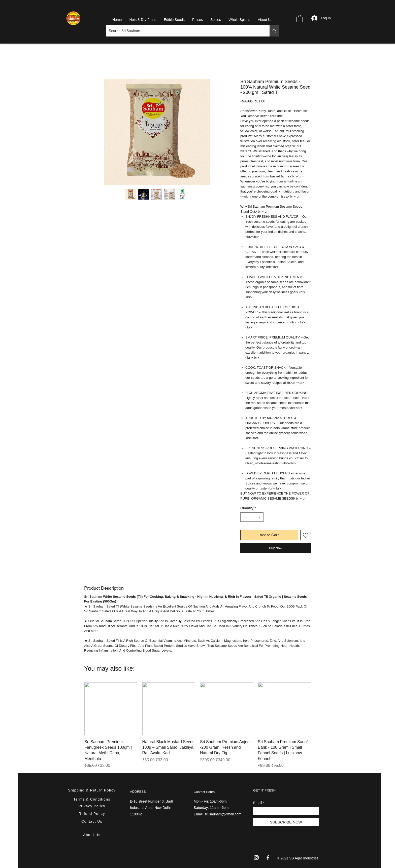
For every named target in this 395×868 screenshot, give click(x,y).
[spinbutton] (252, 517)
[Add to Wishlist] (306, 535)
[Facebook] (268, 858)
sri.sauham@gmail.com (223, 814)
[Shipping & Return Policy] (92, 790)
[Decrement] (244, 517)
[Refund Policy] (92, 814)
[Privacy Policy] (92, 806)
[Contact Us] (92, 821)
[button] (300, 18)
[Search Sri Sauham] (184, 31)
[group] (197, 725)
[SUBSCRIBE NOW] (286, 822)
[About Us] (92, 835)
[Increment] (260, 517)
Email (258, 803)
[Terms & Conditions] (92, 799)
